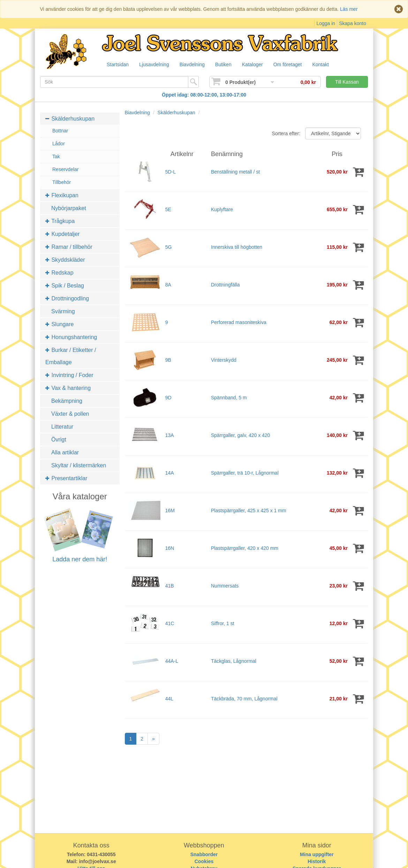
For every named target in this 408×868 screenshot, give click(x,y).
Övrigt (59, 440)
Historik (317, 861)
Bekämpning (67, 401)
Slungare (60, 324)
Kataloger (258, 65)
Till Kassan (347, 82)
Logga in (326, 23)
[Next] (153, 739)
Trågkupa (60, 221)
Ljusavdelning (156, 65)
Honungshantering (71, 337)
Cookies (204, 861)
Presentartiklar (66, 478)
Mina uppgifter (317, 854)
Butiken (228, 65)
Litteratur (62, 427)
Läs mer (349, 9)
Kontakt (329, 65)
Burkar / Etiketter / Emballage (71, 356)
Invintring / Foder (69, 375)
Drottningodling (67, 298)
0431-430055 (101, 854)
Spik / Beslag (65, 286)
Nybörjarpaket (69, 208)
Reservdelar (65, 169)
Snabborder (204, 854)
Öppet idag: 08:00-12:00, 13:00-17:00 (204, 95)
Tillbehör (62, 182)
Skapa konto (353, 23)
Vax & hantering (68, 388)
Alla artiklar (65, 452)
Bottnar (60, 131)
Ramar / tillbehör (69, 247)
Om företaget (295, 65)
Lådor (59, 144)
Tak (56, 156)
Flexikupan (62, 195)
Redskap (59, 273)
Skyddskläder (65, 260)
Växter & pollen (70, 414)
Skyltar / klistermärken (79, 465)
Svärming (63, 311)
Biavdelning (195, 65)
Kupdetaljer (62, 234)
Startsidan (118, 65)
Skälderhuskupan (70, 119)
